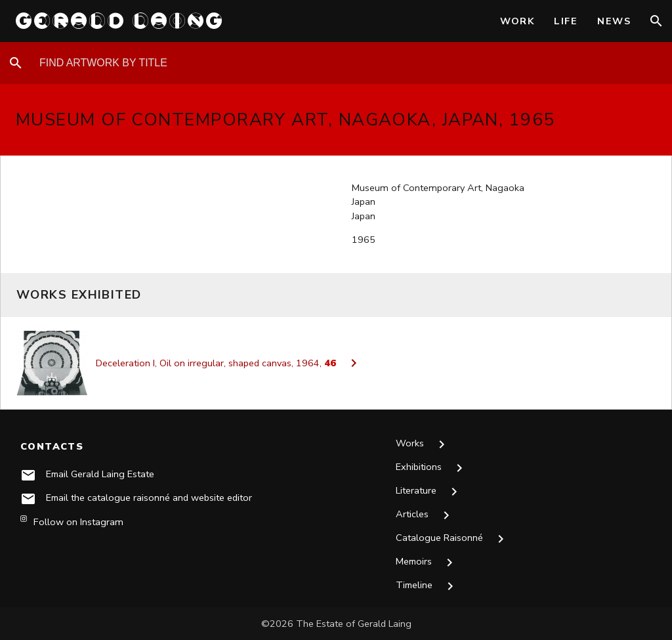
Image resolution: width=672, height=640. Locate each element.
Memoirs (428, 563)
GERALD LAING (120, 21)
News (614, 21)
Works (423, 444)
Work (517, 21)
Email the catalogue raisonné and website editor (150, 498)
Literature (430, 492)
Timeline (428, 586)
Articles (426, 515)
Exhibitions (432, 468)
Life (566, 21)
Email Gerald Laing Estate (101, 474)
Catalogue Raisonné (453, 539)
